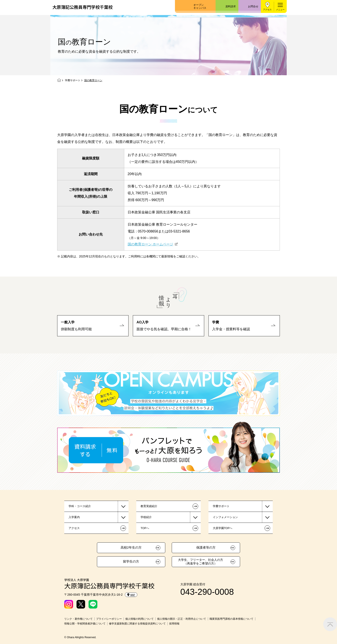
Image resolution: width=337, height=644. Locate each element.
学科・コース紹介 (80, 506)
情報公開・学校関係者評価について (85, 624)
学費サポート (73, 80)
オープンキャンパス (200, 6)
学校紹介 (146, 517)
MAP (131, 595)
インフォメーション (225, 517)
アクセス (267, 10)
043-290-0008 (207, 592)
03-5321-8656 (179, 231)
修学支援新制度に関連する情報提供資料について (137, 624)
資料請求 (231, 6)
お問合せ (253, 6)
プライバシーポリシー (109, 619)
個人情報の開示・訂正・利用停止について (182, 619)
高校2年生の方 (131, 548)
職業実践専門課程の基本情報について (231, 619)
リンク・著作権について (78, 619)
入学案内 (74, 517)
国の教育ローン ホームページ (150, 244)
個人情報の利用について (139, 619)
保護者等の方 (206, 548)
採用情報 (174, 624)
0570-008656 (148, 231)
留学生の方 (131, 561)
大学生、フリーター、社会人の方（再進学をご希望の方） (201, 562)
